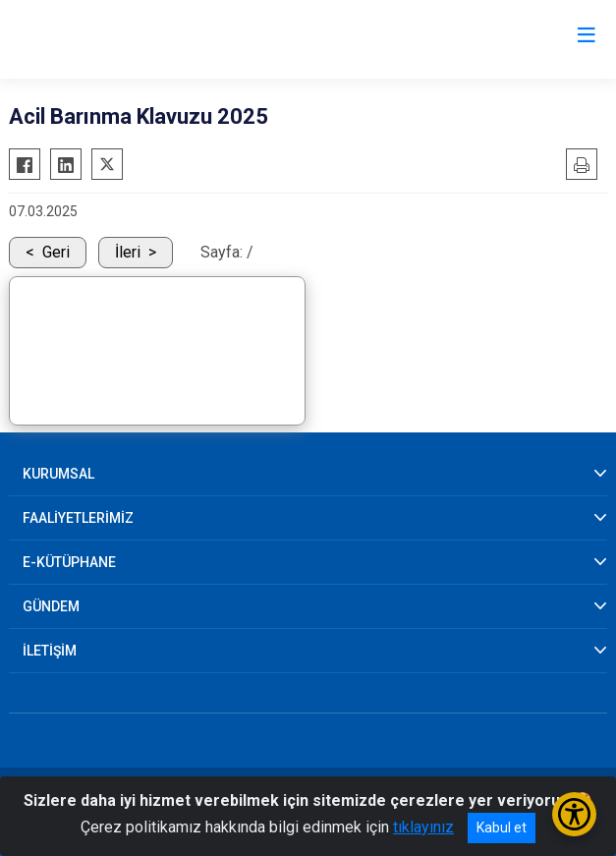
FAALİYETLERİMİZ (78, 518)
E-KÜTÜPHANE (69, 562)
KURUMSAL (58, 474)
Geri (56, 252)
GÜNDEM (51, 606)
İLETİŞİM (50, 651)
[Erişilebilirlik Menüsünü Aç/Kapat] (574, 814)
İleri (128, 252)
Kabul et (502, 827)
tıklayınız (423, 827)
